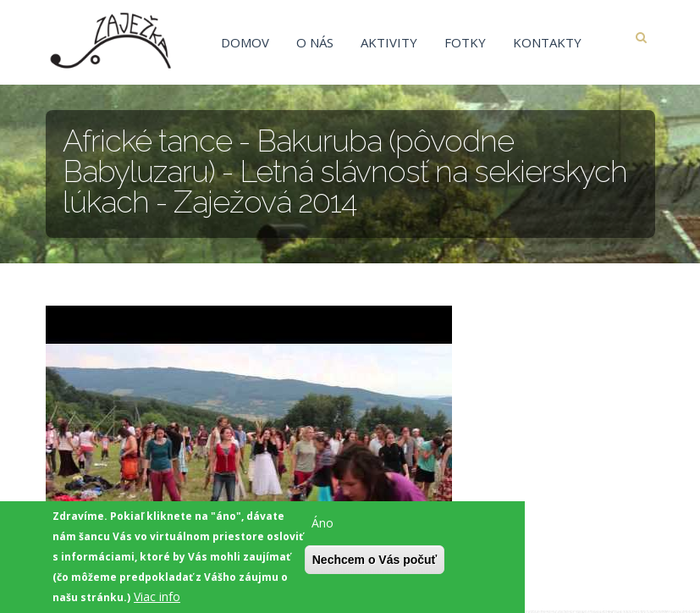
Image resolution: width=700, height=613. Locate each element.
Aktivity (389, 42)
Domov (245, 42)
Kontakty (547, 42)
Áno (322, 526)
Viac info (157, 600)
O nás (315, 42)
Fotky (465, 42)
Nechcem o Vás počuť (375, 563)
